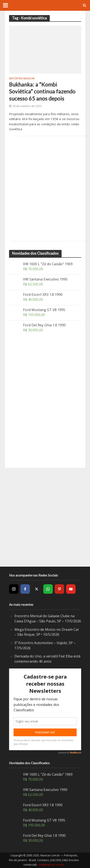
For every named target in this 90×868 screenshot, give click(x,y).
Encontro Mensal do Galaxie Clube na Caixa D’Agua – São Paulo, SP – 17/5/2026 (48, 618)
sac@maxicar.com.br (52, 865)
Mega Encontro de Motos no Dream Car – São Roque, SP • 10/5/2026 (47, 632)
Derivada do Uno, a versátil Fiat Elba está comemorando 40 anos (47, 659)
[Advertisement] (45, 189)
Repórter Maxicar (22, 79)
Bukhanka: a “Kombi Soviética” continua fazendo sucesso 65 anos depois (42, 91)
